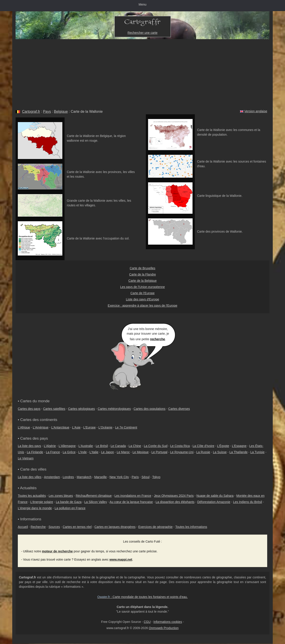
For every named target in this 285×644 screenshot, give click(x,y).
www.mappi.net (121, 559)
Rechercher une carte (143, 33)
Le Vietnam (26, 458)
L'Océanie (105, 427)
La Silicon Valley (96, 502)
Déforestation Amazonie (214, 502)
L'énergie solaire (42, 502)
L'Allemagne (67, 446)
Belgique (61, 112)
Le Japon (108, 452)
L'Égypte (223, 446)
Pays (47, 112)
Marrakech (84, 477)
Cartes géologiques (82, 409)
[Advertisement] (142, 72)
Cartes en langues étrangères (115, 527)
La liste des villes (30, 477)
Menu (142, 4)
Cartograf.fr (31, 112)
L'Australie (86, 446)
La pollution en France (70, 508)
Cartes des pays (29, 409)
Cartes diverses (179, 409)
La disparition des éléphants (175, 502)
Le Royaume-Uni (182, 452)
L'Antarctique (60, 427)
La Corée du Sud (156, 446)
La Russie (203, 452)
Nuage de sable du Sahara (215, 496)
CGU (147, 622)
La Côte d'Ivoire (204, 446)
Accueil (23, 527)
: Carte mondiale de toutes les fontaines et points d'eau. (142, 597)
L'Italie (94, 452)
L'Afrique (24, 427)
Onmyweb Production (164, 628)
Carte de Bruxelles (142, 268)
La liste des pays (29, 446)
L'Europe (90, 427)
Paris (135, 477)
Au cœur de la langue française (131, 502)
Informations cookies (168, 622)
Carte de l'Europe (143, 293)
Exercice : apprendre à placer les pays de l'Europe (142, 306)
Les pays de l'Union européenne (142, 287)
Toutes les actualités (32, 496)
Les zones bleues (61, 496)
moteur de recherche (57, 551)
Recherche (38, 527)
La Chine (135, 446)
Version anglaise (256, 111)
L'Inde (83, 452)
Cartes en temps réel (77, 527)
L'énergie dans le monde (35, 508)
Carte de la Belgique (143, 281)
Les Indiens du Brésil (248, 502)
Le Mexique (140, 452)
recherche (158, 339)
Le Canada (118, 446)
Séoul (146, 477)
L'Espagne (239, 446)
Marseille (100, 477)
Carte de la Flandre (142, 274)
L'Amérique (41, 427)
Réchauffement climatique (94, 496)
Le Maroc (123, 452)
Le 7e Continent (126, 427)
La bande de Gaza (69, 502)
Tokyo (156, 477)
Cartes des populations (150, 409)
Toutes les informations (191, 527)
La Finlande (35, 452)
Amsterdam (52, 477)
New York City (119, 477)
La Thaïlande (238, 452)
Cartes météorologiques (114, 409)
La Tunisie (257, 452)
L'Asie (76, 427)
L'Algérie (50, 446)
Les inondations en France (133, 496)
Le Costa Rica (180, 446)
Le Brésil (102, 446)
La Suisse (220, 452)
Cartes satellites (54, 409)
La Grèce (69, 452)
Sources (54, 527)
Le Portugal (159, 452)
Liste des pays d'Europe (143, 299)
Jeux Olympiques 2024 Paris (174, 496)
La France (53, 452)
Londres (68, 477)
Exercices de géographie (155, 527)
